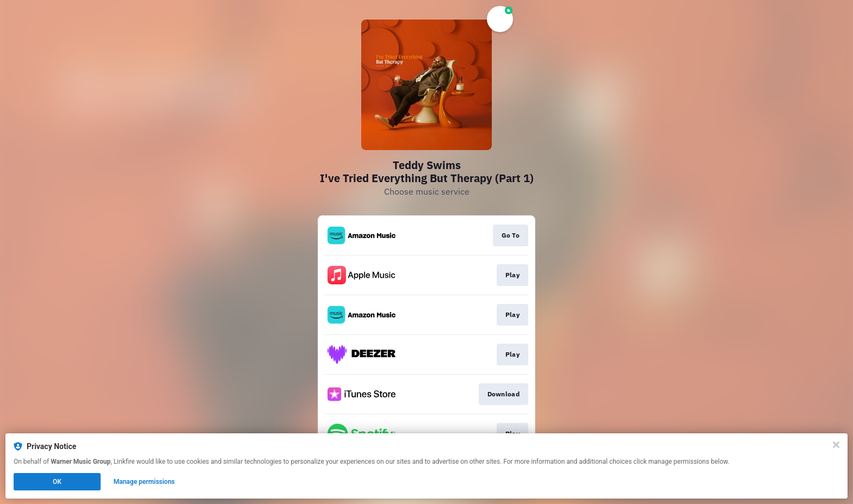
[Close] (836, 445)
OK (57, 482)
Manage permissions (144, 482)
